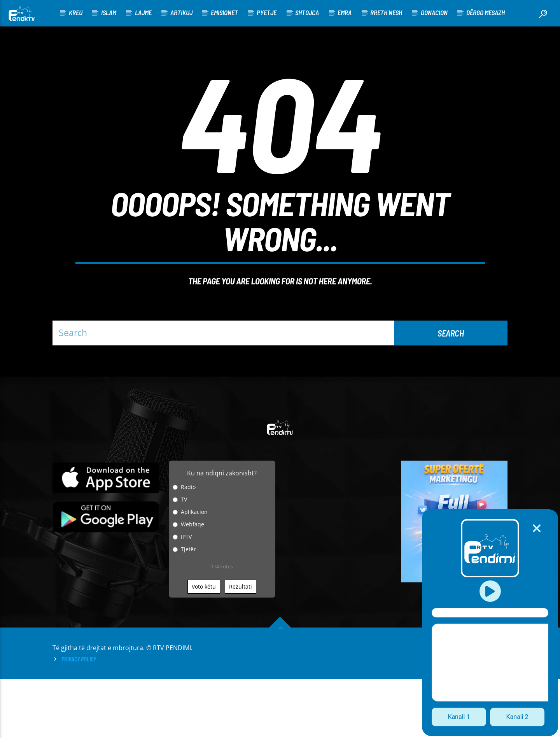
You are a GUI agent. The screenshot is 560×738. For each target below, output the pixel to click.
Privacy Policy (79, 718)
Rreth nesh (386, 12)
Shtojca (307, 12)
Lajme (143, 12)
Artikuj (181, 12)
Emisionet (224, 12)
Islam (109, 12)
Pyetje (267, 12)
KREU (76, 12)
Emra (345, 12)
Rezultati (241, 646)
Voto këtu (204, 646)
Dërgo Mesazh (486, 12)
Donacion (434, 12)
